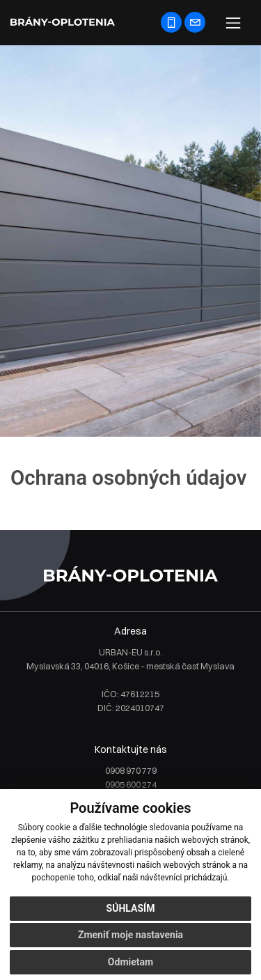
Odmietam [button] (130, 962)
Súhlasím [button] (131, 908)
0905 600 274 (131, 785)
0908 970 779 (131, 771)
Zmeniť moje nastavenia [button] (130, 935)
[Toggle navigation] (234, 23)
